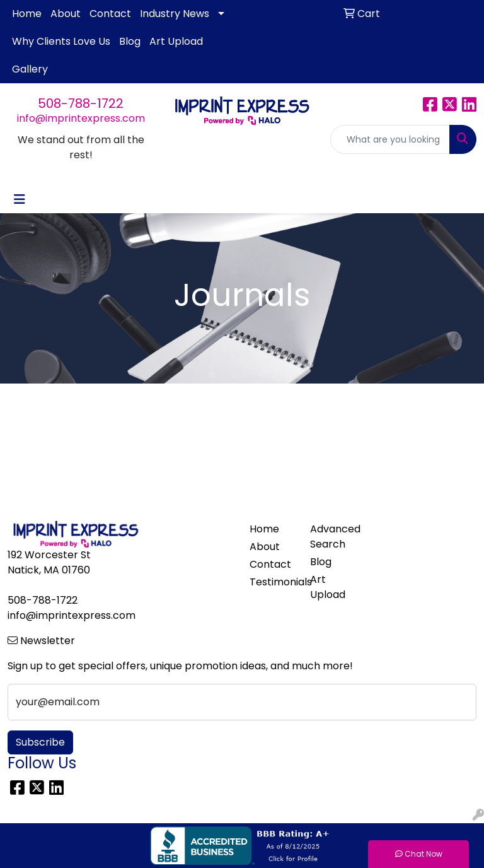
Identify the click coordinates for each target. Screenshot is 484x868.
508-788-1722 (81, 103)
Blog (130, 41)
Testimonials (272, 582)
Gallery (30, 69)
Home (27, 14)
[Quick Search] (390, 139)
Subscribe (40, 742)
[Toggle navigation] (20, 199)
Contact (110, 14)
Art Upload (176, 41)
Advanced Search (333, 537)
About (66, 14)
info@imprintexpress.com (81, 118)
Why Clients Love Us (61, 41)
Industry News (175, 14)
